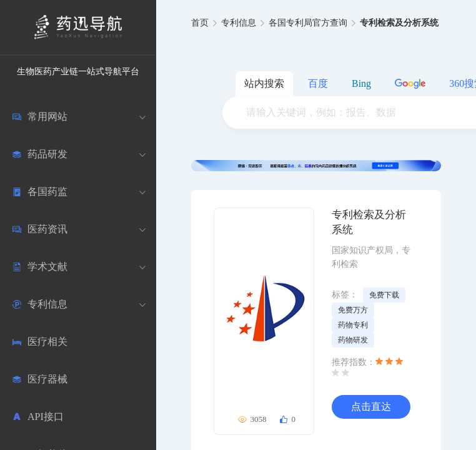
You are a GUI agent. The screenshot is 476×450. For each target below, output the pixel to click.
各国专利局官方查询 (308, 23)
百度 (318, 83)
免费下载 (384, 295)
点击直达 (371, 407)
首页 (200, 23)
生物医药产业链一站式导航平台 (78, 72)
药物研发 (353, 340)
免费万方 (353, 310)
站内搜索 (264, 83)
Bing (361, 83)
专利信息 (239, 23)
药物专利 (353, 325)
